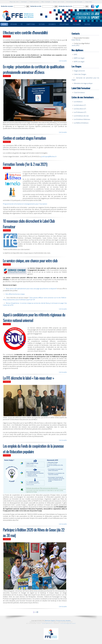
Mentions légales (50, 621)
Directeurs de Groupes (75, 2)
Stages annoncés (79, 71)
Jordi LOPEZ (76, 45)
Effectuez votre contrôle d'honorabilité (25, 32)
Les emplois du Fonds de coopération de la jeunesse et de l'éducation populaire (33, 449)
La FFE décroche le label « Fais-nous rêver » (28, 378)
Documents (52, 24)
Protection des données (64, 621)
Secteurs (42, 24)
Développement (64, 24)
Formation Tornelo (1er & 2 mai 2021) (25, 164)
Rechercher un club (36, 6)
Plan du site (14, 2)
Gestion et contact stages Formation (24, 138)
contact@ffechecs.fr (47, 623)
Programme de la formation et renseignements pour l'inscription (25, 204)
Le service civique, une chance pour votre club (30, 261)
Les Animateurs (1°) (80, 105)
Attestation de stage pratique (83, 83)
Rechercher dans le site (65, 6)
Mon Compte (46, 2)
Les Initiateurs (78, 102)
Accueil (4, 24)
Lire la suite (63, 61)
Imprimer (89, 2)
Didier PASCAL (76, 40)
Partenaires (77, 24)
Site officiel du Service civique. (15, 294)
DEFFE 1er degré (79, 62)
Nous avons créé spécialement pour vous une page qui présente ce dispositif (31, 289)
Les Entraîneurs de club (81, 116)
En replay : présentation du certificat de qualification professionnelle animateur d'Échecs (34, 69)
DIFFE (76, 54)
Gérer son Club (59, 2)
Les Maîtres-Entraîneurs (81, 123)
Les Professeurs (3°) (80, 112)
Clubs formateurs (79, 92)
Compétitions (31, 24)
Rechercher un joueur (7, 6)
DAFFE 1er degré (79, 58)
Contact (24, 2)
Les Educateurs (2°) (80, 109)
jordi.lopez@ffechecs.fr (49, 156)
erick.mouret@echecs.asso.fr (68, 623)
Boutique (87, 24)
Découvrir (14, 24)
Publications (34, 2)
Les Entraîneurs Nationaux (82, 119)
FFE (22, 24)
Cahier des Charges (80, 74)
